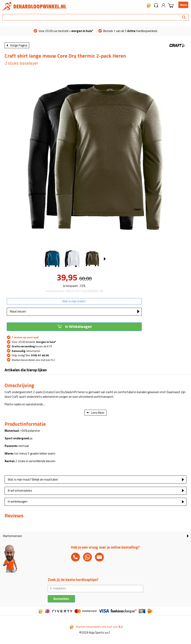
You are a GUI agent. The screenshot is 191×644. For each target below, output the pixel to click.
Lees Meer (98, 413)
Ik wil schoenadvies (20, 490)
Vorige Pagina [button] (19, 45)
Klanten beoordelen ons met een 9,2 (33, 360)
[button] (156, 5)
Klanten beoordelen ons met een (96, 627)
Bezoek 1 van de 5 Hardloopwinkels (128, 31)
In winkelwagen (18, 501)
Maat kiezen (18, 311)
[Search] (95, 17)
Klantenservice (12, 536)
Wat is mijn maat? (74, 301)
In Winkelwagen (74, 326)
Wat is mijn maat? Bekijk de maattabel (33, 479)
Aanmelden (61, 599)
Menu (184, 5)
